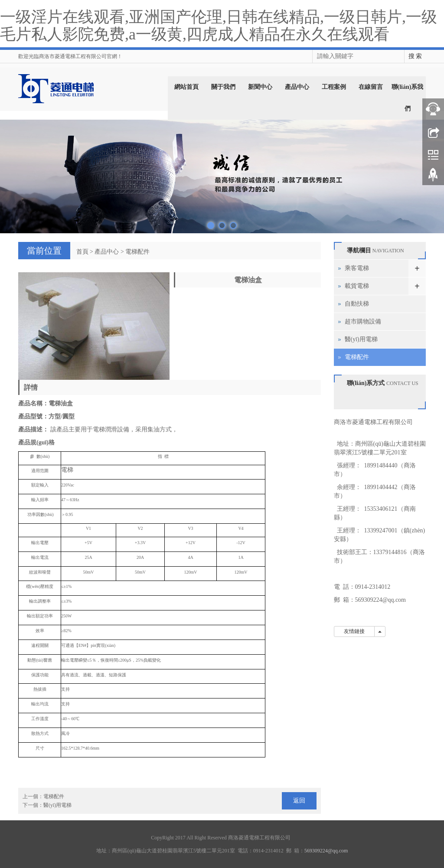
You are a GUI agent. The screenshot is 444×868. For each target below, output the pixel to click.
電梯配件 (137, 252)
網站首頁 (186, 87)
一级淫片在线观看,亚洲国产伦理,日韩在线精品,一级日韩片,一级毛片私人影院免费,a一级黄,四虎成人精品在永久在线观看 (219, 26)
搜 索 (415, 56)
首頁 (82, 252)
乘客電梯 (357, 268)
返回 (299, 801)
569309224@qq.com (381, 600)
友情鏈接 (354, 631)
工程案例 (334, 87)
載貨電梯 (357, 286)
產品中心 (297, 87)
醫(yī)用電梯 (57, 805)
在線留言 (371, 87)
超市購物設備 (363, 321)
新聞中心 (260, 87)
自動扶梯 (357, 304)
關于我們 (223, 87)
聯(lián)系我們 (408, 98)
